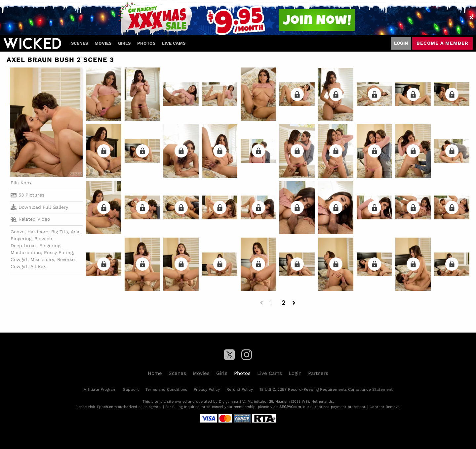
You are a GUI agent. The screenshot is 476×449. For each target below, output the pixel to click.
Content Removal (385, 407)
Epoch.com (107, 407)
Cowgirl (19, 259)
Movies (103, 43)
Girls (124, 43)
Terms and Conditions (166, 389)
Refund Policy (240, 389)
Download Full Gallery (39, 207)
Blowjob (43, 239)
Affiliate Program (100, 389)
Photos (146, 43)
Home (155, 373)
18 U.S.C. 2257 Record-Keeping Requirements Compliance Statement (326, 389)
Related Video (30, 219)
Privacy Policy (207, 389)
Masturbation (26, 252)
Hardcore (38, 232)
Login (401, 43)
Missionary (42, 259)
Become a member (442, 43)
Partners (318, 373)
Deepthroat (23, 246)
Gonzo (18, 232)
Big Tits (59, 232)
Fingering (50, 246)
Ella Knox (21, 183)
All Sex (38, 266)
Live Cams (174, 43)
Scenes (79, 43)
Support (131, 389)
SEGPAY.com (290, 407)
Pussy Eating (58, 252)
